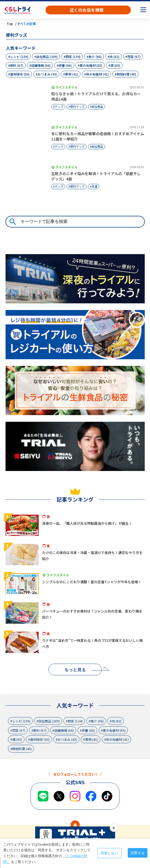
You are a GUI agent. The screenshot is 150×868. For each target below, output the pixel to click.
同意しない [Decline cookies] (109, 853)
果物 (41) (72, 74)
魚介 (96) (95, 57)
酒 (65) (115, 65)
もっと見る (75, 669)
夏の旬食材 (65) (91, 65)
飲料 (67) (17, 65)
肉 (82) (114, 57)
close (114, 828)
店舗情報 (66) (41, 65)
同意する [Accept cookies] (137, 853)
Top (10, 24)
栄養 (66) (65, 65)
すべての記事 (27, 24)
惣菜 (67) (134, 57)
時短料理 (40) (126, 74)
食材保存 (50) (20, 74)
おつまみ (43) (47, 74)
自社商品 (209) (47, 57)
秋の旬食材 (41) (97, 74)
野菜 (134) (73, 57)
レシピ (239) (19, 57)
